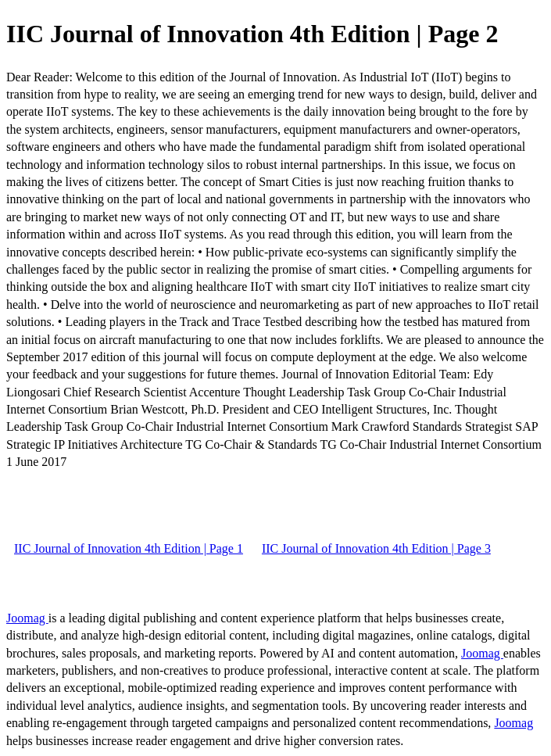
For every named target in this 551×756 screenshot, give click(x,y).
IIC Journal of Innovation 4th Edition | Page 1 (129, 548)
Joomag (27, 618)
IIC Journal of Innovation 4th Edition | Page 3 (376, 548)
